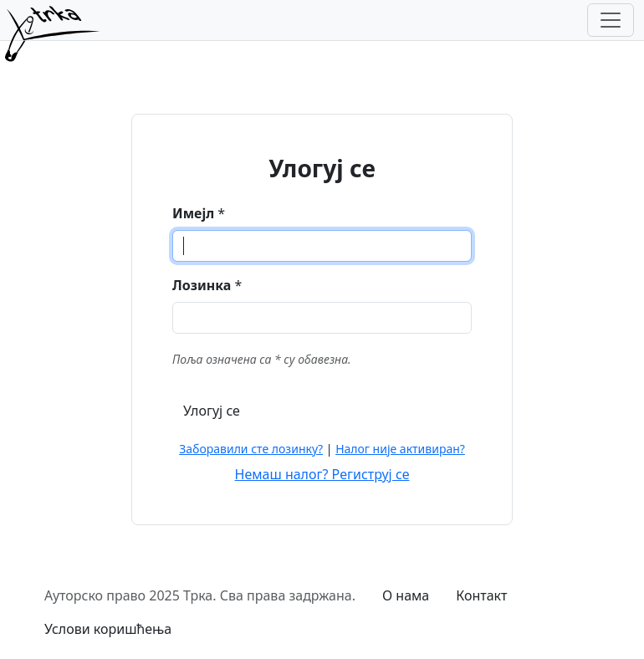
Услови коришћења (108, 629)
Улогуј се (212, 411)
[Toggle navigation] (611, 20)
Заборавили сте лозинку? (251, 449)
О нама (406, 595)
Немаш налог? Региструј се (322, 474)
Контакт (481, 595)
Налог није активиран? (400, 449)
